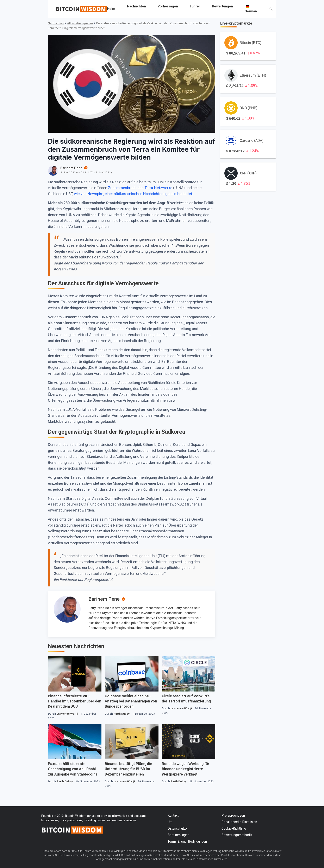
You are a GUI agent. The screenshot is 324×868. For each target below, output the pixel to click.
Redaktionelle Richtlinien (239, 822)
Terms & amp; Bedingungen (187, 841)
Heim (111, 9)
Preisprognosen (233, 815)
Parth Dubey (121, 714)
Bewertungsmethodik (237, 835)
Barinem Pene (104, 599)
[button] (271, 9)
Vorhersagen (168, 6)
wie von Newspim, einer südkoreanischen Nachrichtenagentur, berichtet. (133, 194)
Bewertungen (222, 6)
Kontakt (173, 815)
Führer (195, 6)
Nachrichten (136, 6)
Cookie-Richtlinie (234, 828)
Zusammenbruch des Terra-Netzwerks (141, 188)
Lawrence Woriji (67, 714)
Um (170, 822)
